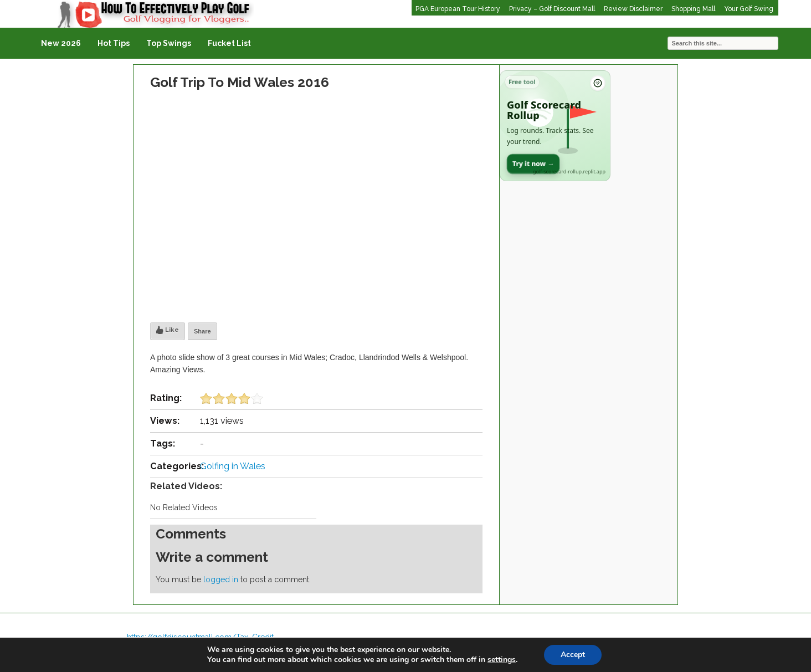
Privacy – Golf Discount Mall (552, 9)
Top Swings (169, 43)
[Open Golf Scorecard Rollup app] (555, 126)
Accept (573, 655)
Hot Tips (114, 43)
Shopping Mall (693, 9)
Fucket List (229, 43)
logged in (221, 579)
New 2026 (61, 43)
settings (502, 660)
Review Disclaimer (633, 9)
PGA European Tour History (458, 9)
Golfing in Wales (233, 466)
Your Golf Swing (749, 9)
